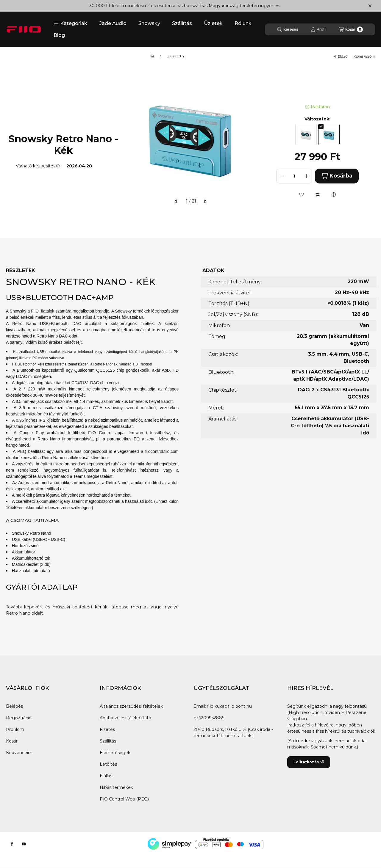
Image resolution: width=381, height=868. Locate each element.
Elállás (106, 776)
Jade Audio (113, 23)
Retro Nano (18, 613)
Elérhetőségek (115, 753)
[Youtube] (24, 844)
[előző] (176, 201)
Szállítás (182, 23)
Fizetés (107, 729)
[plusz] (306, 176)
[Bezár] (370, 6)
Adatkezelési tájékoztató (125, 718)
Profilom (15, 729)
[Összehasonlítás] (318, 194)
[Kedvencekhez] (302, 194)
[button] (71, 23)
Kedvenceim (19, 753)
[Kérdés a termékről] (334, 194)
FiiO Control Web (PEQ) (124, 799)
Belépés (14, 706)
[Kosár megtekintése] (351, 29)
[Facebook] (12, 844)
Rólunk (243, 23)
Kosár (12, 741)
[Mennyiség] (294, 176)
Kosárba (337, 176)
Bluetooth (175, 56)
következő (364, 56)
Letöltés (108, 764)
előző (341, 56)
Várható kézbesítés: (38, 166)
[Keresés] (288, 29)
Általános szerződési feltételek (131, 706)
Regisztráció (19, 718)
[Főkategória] (152, 56)
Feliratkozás (309, 762)
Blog (59, 35)
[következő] (205, 201)
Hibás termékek (116, 787)
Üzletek (213, 23)
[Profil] (318, 29)
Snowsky (149, 23)
